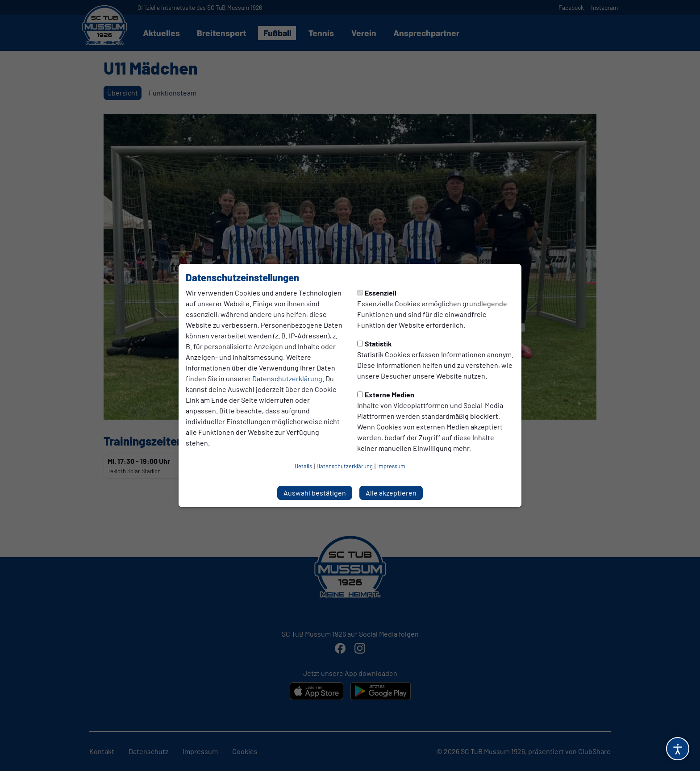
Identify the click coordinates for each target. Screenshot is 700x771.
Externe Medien (386, 394)
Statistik (375, 344)
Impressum (391, 466)
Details (303, 466)
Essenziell (377, 293)
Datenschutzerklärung (287, 378)
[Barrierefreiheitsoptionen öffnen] (678, 749)
